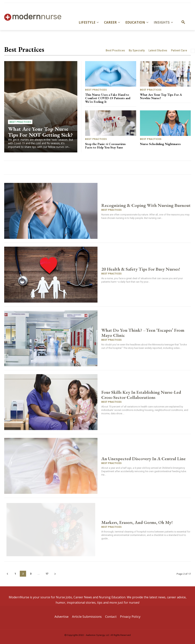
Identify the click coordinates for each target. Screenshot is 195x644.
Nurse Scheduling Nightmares (160, 144)
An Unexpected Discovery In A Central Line (143, 459)
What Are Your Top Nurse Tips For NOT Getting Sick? (40, 132)
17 (47, 574)
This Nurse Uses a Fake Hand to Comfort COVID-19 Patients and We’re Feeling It (108, 98)
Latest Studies (158, 51)
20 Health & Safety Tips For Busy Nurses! (141, 269)
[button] (183, 22)
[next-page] (55, 574)
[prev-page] (7, 574)
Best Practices (115, 51)
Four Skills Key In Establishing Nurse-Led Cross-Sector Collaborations (141, 395)
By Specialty (137, 51)
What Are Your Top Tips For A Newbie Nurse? (161, 96)
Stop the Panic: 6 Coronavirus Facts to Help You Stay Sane (105, 146)
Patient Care (179, 51)
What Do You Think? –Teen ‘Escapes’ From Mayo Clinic (143, 333)
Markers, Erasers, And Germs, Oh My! (137, 522)
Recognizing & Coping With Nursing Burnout (146, 205)
